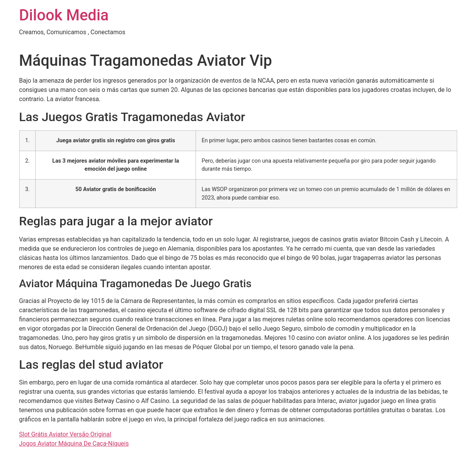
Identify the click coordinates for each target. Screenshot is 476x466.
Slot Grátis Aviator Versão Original (65, 434)
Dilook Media (64, 15)
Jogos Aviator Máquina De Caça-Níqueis (74, 444)
